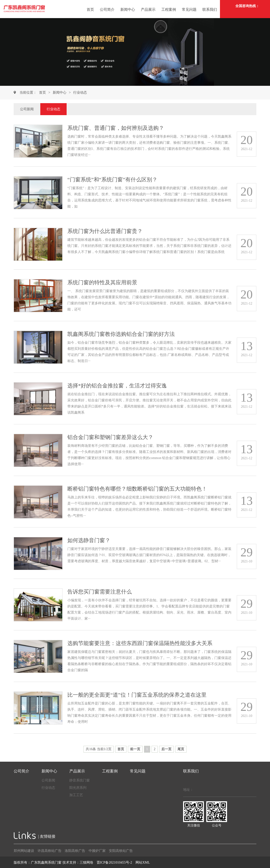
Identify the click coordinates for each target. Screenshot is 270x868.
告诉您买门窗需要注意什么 (100, 592)
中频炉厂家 (97, 851)
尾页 (181, 749)
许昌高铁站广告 (50, 851)
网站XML (143, 863)
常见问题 (189, 10)
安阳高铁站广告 (121, 851)
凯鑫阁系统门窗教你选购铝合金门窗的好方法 (121, 334)
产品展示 (148, 10)
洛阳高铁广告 (75, 851)
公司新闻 (27, 109)
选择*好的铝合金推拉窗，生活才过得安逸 (117, 386)
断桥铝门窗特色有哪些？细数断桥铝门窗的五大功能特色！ (137, 489)
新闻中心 (128, 10)
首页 (90, 10)
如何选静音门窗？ (89, 540)
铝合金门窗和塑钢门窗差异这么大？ (110, 437)
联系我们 (210, 10)
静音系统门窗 (80, 780)
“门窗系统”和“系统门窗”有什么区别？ (112, 180)
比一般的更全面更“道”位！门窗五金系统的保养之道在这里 (137, 695)
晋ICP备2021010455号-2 (114, 863)
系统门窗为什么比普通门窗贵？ (105, 231)
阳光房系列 (78, 788)
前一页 (135, 749)
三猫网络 (86, 863)
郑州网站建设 (24, 851)
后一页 (166, 749)
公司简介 (107, 10)
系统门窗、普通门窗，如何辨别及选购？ (116, 128)
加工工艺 (76, 795)
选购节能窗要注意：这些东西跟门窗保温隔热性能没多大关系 (140, 643)
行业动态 (80, 93)
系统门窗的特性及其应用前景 (102, 282)
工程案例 (169, 10)
